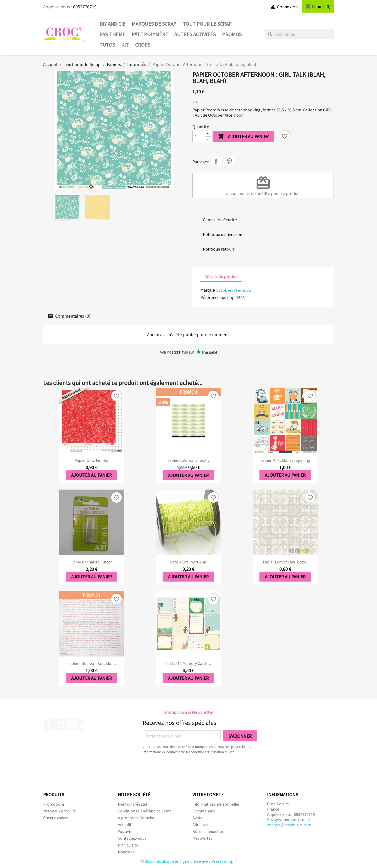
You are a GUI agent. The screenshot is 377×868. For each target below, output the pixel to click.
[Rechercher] (299, 34)
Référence (210, 297)
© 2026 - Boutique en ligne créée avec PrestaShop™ (189, 861)
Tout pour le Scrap (207, 24)
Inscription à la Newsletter (189, 712)
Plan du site (128, 845)
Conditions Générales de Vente (145, 811)
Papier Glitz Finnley (92, 460)
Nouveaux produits (60, 811)
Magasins (126, 852)
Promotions (54, 804)
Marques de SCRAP (154, 24)
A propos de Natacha (136, 818)
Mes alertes (202, 838)
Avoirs (198, 818)
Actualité (126, 824)
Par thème (112, 34)
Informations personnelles (216, 804)
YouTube (60, 725)
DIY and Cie (112, 24)
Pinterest (229, 161)
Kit (125, 45)
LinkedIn (84, 725)
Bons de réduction (208, 831)
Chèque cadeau (56, 818)
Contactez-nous (132, 838)
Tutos (107, 45)
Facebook (49, 725)
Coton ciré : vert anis (188, 562)
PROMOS (232, 34)
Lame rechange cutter (92, 562)
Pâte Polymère (150, 34)
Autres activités (195, 34)
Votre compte (208, 794)
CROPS (143, 45)
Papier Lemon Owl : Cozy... (285, 562)
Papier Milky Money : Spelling (285, 460)
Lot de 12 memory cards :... (188, 663)
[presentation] (186, 769)
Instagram (72, 725)
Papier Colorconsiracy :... (188, 460)
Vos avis (125, 831)
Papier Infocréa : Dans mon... (92, 663)
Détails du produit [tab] (221, 276)
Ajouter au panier (243, 137)
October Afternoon (233, 290)
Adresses (200, 824)
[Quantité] (199, 137)
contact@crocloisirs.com (289, 825)
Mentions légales (133, 804)
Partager (216, 161)
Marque (208, 290)
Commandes (204, 811)
